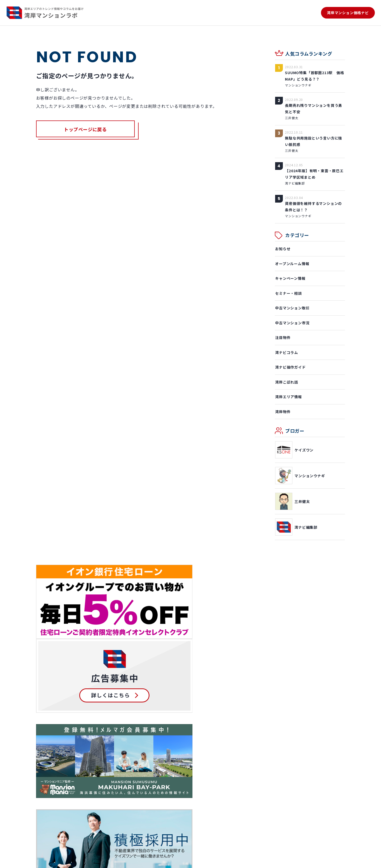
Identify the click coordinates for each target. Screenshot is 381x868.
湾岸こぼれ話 (286, 382)
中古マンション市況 (292, 323)
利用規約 (63, 860)
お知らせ (282, 249)
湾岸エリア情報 (288, 397)
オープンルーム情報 (292, 264)
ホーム (42, 753)
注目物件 (282, 337)
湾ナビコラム (286, 352)
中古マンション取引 (292, 308)
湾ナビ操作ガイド (290, 367)
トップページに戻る (86, 129)
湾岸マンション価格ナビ (348, 13)
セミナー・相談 (288, 293)
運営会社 (43, 860)
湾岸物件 (282, 412)
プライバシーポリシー (93, 860)
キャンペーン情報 (290, 278)
